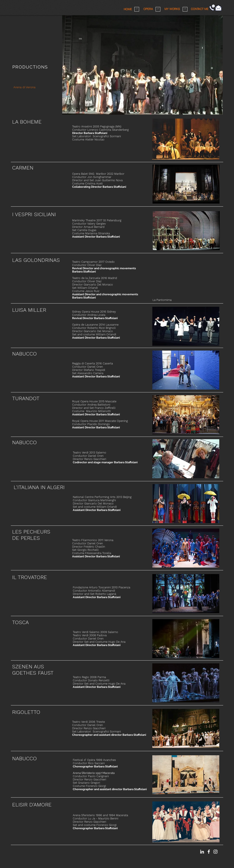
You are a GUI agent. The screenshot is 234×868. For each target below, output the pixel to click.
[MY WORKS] (172, 9)
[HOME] (128, 9)
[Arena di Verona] (24, 87)
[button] (200, 9)
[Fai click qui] (218, 8)
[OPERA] (148, 9)
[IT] (137, 9)
